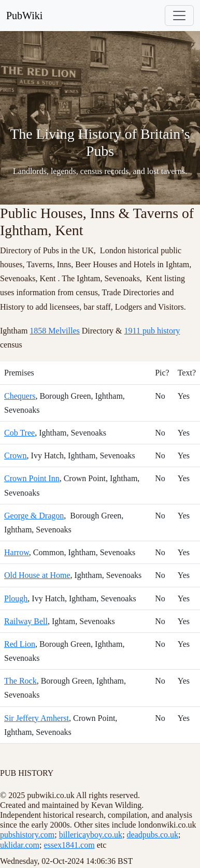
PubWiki (24, 16)
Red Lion (20, 644)
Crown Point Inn (32, 478)
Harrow (17, 552)
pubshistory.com (27, 835)
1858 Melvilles (54, 331)
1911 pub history (152, 331)
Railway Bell (26, 621)
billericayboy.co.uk (91, 835)
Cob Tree (19, 433)
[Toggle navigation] (179, 16)
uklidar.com (20, 845)
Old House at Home (37, 575)
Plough (16, 598)
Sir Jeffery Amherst (37, 718)
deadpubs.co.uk (153, 835)
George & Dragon (34, 516)
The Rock (20, 681)
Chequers (20, 396)
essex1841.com (69, 845)
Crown (16, 455)
